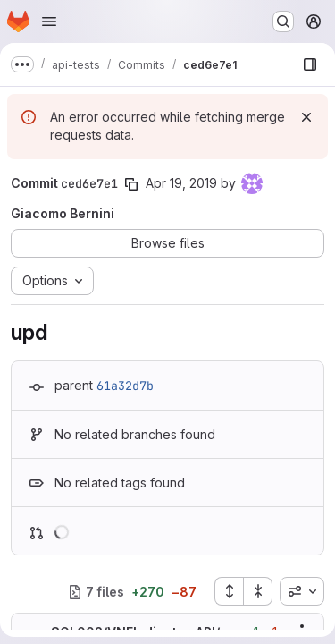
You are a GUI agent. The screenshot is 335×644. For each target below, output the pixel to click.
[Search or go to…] (283, 21)
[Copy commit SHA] (131, 184)
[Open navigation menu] (49, 21)
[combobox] (302, 591)
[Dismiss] (306, 117)
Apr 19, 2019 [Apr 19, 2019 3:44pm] (181, 183)
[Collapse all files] (258, 591)
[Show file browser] (310, 64)
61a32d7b (125, 386)
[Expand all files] (229, 591)
